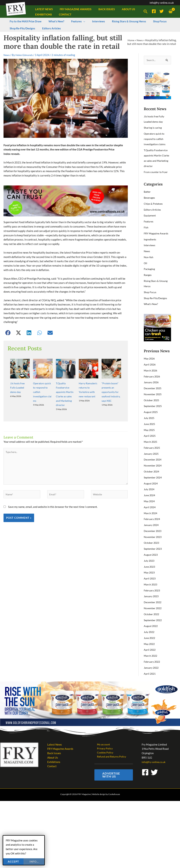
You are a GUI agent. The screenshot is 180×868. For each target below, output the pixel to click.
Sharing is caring (153, 128)
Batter (148, 192)
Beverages (150, 198)
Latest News (55, 744)
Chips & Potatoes (154, 204)
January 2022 (152, 667)
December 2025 (153, 388)
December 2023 (153, 531)
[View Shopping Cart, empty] (171, 12)
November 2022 (153, 608)
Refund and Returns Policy (110, 757)
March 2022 (151, 655)
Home (131, 40)
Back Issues (54, 753)
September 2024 (154, 477)
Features (149, 222)
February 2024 (152, 519)
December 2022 (153, 602)
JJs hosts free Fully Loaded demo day (18, 372)
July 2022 (150, 632)
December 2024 (153, 460)
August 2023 (151, 555)
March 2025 (151, 442)
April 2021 (150, 673)
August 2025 (151, 412)
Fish (146, 228)
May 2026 (150, 359)
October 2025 (152, 400)
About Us (53, 757)
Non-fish (149, 257)
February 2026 (152, 376)
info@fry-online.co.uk (162, 3)
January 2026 (152, 382)
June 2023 (150, 566)
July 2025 (150, 418)
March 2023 (151, 584)
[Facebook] (154, 11)
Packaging (150, 269)
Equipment (150, 216)
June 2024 (150, 495)
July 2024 (150, 489)
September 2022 (154, 620)
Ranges (148, 275)
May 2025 (150, 430)
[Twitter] (162, 11)
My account (101, 744)
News (139, 40)
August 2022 (151, 626)
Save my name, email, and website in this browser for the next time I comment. (53, 495)
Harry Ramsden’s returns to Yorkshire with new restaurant (88, 377)
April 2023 (150, 578)
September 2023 (154, 549)
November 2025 (153, 394)
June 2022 (150, 638)
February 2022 (152, 661)
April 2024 (150, 507)
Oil (146, 263)
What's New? (151, 304)
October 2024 (152, 471)
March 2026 (151, 370)
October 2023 (152, 543)
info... (34, 861)
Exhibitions (54, 762)
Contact (52, 766)
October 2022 (152, 614)
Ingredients (150, 239)
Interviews (150, 245)
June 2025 (150, 424)
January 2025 (152, 454)
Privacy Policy (103, 749)
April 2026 (150, 365)
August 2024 (151, 483)
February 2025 (152, 448)
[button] (146, 12)
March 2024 (151, 513)
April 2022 (150, 650)
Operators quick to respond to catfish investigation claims (155, 139)
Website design (99, 795)
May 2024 (150, 501)
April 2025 (150, 436)
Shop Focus (150, 292)
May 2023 (150, 572)
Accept (13, 861)
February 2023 (152, 590)
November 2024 (153, 465)
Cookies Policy (103, 753)
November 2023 (153, 537)
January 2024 (152, 525)
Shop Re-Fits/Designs (156, 298)
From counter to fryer (156, 172)
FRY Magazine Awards (157, 233)
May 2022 (150, 644)
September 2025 (154, 406)
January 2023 (152, 596)
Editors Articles (153, 210)
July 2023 (150, 560)
